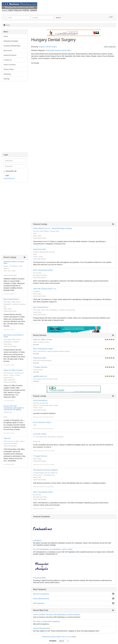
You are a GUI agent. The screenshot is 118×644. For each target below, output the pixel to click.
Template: (53, 641)
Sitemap (7, 79)
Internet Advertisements (42, 628)
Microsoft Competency (41, 594)
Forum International (40, 400)
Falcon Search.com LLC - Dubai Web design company (52, 228)
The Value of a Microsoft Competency (46, 621)
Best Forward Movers (11, 299)
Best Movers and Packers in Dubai (14, 336)
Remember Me (11, 171)
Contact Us (8, 60)
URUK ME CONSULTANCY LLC (45, 289)
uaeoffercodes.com (40, 376)
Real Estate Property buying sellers (59, 50)
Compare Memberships (12, 46)
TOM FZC (7, 438)
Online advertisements (41, 599)
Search (58, 18)
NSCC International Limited (43, 270)
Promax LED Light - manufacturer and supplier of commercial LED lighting (14, 408)
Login (111, 17)
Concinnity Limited (40, 434)
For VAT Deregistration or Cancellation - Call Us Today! (53, 549)
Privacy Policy (9, 69)
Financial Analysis (39, 578)
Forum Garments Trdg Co (42, 422)
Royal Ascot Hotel (39, 249)
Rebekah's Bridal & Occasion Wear (14, 262)
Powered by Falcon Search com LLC (55, 637)
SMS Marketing (39, 603)
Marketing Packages (11, 41)
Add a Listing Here (110, 47)
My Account (8, 50)
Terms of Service (10, 65)
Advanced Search (10, 55)
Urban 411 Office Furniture (13, 370)
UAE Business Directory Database (45, 470)
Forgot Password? (9, 179)
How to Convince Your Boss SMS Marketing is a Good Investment (57, 615)
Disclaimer (7, 74)
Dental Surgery (52, 47)
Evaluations (37, 540)
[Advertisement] (15, 118)
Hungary (41, 47)
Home (8, 25)
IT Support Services (40, 367)
